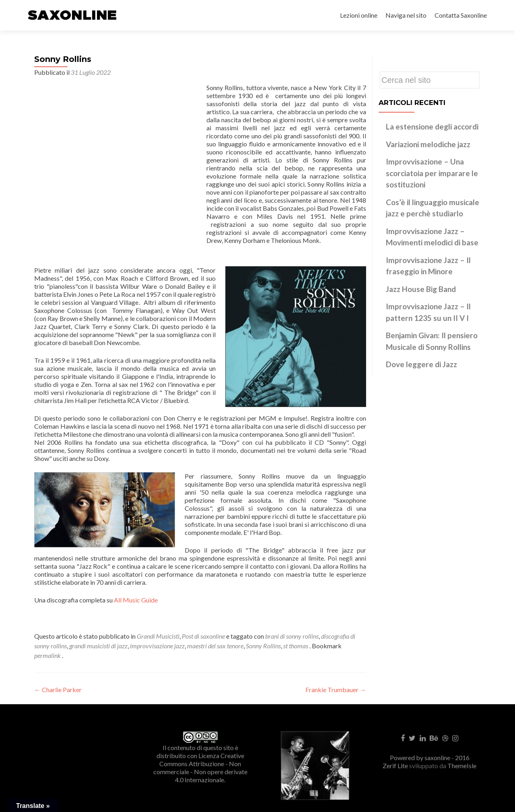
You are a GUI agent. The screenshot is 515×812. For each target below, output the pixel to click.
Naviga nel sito (406, 15)
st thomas (296, 646)
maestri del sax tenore (215, 646)
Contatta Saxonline (461, 15)
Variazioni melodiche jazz (428, 144)
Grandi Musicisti (158, 636)
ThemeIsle (462, 766)
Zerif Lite (396, 766)
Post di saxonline (203, 636)
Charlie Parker (58, 690)
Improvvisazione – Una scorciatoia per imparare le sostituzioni (432, 173)
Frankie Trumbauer (336, 690)
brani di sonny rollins (292, 636)
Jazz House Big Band (421, 289)
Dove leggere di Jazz (421, 364)
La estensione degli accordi (432, 126)
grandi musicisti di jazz (98, 646)
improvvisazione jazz (157, 646)
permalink (48, 655)
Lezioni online (359, 15)
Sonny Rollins (263, 646)
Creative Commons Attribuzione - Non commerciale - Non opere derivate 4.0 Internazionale (200, 768)
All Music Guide (136, 600)
